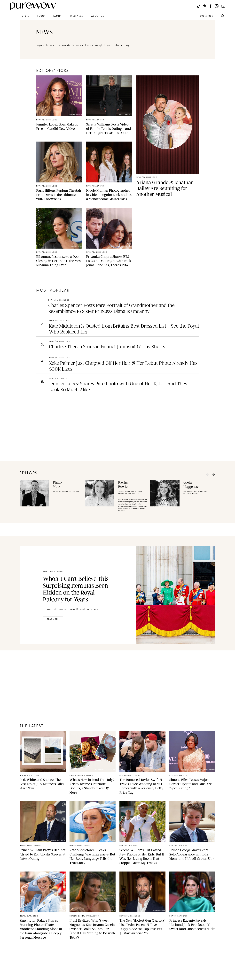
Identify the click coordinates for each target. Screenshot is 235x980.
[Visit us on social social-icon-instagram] (217, 6)
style (25, 16)
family (57, 16)
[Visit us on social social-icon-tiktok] (199, 6)
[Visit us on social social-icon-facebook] (210, 6)
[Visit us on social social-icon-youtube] (223, 6)
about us (98, 16)
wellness (77, 16)
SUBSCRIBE (206, 16)
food (41, 16)
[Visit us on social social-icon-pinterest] (205, 6)
